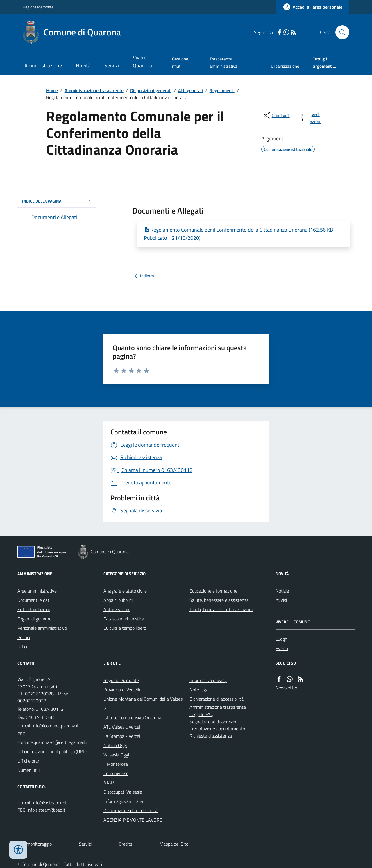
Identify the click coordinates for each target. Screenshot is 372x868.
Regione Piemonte (38, 7)
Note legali (200, 690)
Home (52, 90)
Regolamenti (222, 90)
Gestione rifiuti (180, 62)
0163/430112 (50, 709)
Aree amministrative (37, 591)
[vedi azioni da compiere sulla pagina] (311, 118)
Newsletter (286, 688)
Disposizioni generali (151, 90)
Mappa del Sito (174, 844)
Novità (83, 66)
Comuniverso (116, 773)
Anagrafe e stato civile (125, 591)
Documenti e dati (34, 600)
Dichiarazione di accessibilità (130, 810)
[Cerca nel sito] (340, 32)
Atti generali (191, 90)
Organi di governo (34, 619)
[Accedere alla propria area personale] (313, 7)
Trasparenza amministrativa (223, 62)
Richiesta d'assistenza (211, 736)
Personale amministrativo (42, 628)
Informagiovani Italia (123, 801)
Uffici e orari (29, 761)
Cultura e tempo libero (125, 628)
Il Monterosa (116, 764)
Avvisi (281, 600)
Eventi (282, 648)
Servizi (112, 66)
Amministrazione (43, 66)
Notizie (282, 591)
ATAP (109, 783)
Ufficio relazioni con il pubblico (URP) (52, 751)
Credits (126, 844)
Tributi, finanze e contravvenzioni (221, 609)
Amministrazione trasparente (94, 90)
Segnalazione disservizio (213, 722)
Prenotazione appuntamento (217, 729)
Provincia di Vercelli (122, 690)
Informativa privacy (208, 680)
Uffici (22, 647)
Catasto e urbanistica (124, 619)
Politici (24, 637)
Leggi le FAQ (202, 714)
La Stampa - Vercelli (123, 736)
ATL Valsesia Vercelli (123, 727)
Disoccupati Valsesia (123, 792)
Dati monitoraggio (35, 844)
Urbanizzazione (285, 66)
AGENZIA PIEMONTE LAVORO (133, 820)
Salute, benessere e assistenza (219, 600)
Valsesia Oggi (116, 755)
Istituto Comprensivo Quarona (132, 717)
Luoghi (282, 639)
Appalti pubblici (118, 600)
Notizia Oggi (115, 745)
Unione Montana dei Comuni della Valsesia (143, 704)
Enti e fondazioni (34, 609)
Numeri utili (28, 770)
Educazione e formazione (213, 591)
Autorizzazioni (117, 609)
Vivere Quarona (142, 61)
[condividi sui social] (276, 115)
